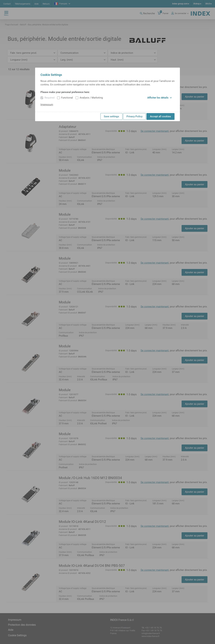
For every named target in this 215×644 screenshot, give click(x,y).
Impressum (47, 105)
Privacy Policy (134, 116)
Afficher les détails (160, 98)
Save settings (111, 116)
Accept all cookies (160, 116)
